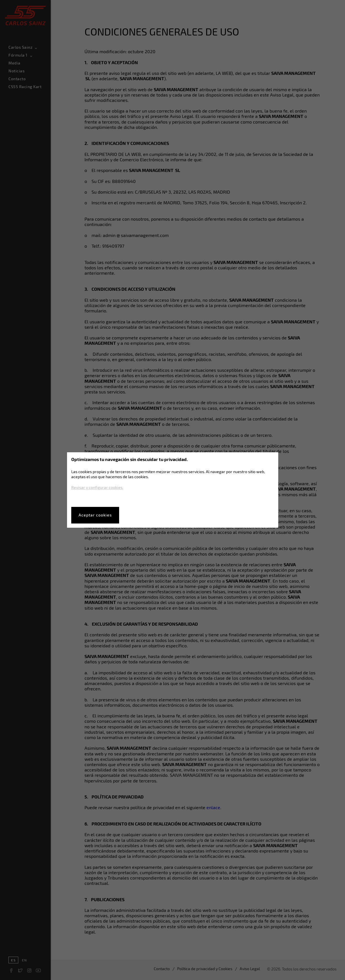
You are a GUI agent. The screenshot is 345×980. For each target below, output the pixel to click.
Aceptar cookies (95, 515)
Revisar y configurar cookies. (97, 487)
